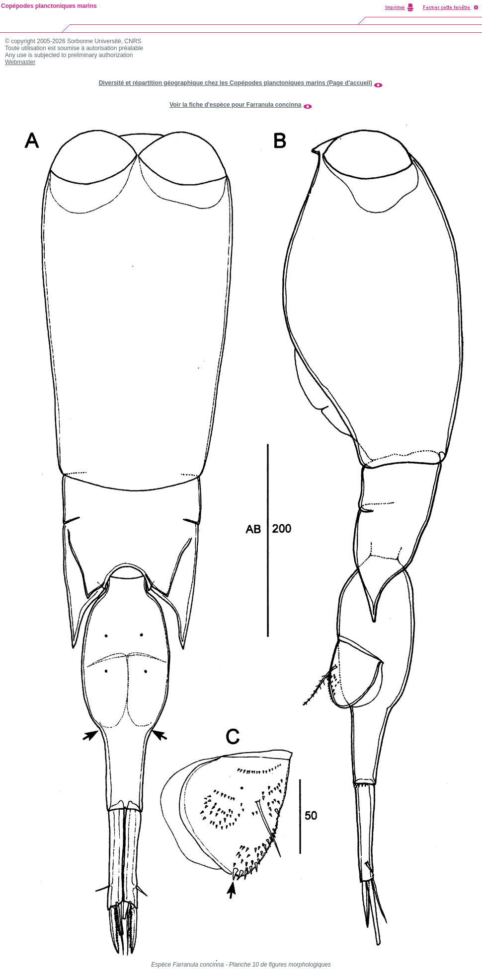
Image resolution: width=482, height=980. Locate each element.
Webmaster (20, 62)
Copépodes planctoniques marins (49, 6)
